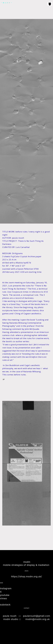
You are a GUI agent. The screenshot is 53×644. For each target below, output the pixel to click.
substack (5, 605)
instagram (6, 589)
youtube (5, 595)
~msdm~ (7, 3)
